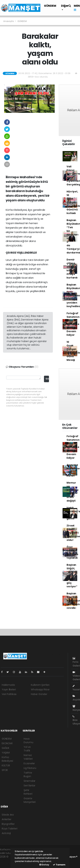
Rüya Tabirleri (9, 829)
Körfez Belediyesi (7, 759)
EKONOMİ (7, 743)
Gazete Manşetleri (30, 800)
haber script (7, 864)
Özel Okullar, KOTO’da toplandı (72, 552)
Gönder (47, 379)
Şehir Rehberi (28, 792)
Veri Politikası (9, 694)
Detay (44, 865)
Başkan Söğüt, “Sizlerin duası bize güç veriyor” (72, 576)
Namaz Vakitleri (28, 757)
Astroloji (6, 833)
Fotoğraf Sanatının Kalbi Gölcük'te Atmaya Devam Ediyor (73, 324)
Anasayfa (9, 21)
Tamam (59, 865)
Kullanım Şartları (40, 685)
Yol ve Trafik (27, 749)
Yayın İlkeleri (9, 689)
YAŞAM (6, 753)
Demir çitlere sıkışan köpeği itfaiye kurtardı (72, 269)
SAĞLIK (6, 748)
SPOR (5, 770)
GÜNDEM (50, 6)
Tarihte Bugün (28, 774)
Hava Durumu (28, 741)
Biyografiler (8, 824)
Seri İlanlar (29, 786)
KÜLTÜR (6, 765)
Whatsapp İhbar (40, 689)
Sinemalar (29, 781)
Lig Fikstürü (30, 768)
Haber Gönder (39, 694)
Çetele (71, 156)
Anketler (6, 819)
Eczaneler (29, 763)
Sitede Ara (8, 815)
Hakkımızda (8, 685)
